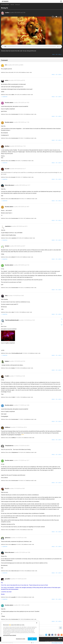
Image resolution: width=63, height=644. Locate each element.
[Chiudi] (37, 623)
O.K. (6, 65)
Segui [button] (53, 55)
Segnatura (5, 97)
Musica (12, 5)
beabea (7, 361)
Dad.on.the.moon (9, 185)
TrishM (7, 376)
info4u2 (7, 246)
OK (32, 639)
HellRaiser (8, 427)
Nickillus (7, 146)
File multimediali (5, 5)
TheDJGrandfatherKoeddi (12, 320)
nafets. (7, 80)
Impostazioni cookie (21, 639)
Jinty (6, 296)
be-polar (7, 169)
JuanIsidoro (8, 226)
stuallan (7, 13)
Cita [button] (57, 55)
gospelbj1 (8, 579)
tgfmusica (8, 538)
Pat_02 (7, 489)
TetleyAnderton (9, 446)
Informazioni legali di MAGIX (10, 635)
